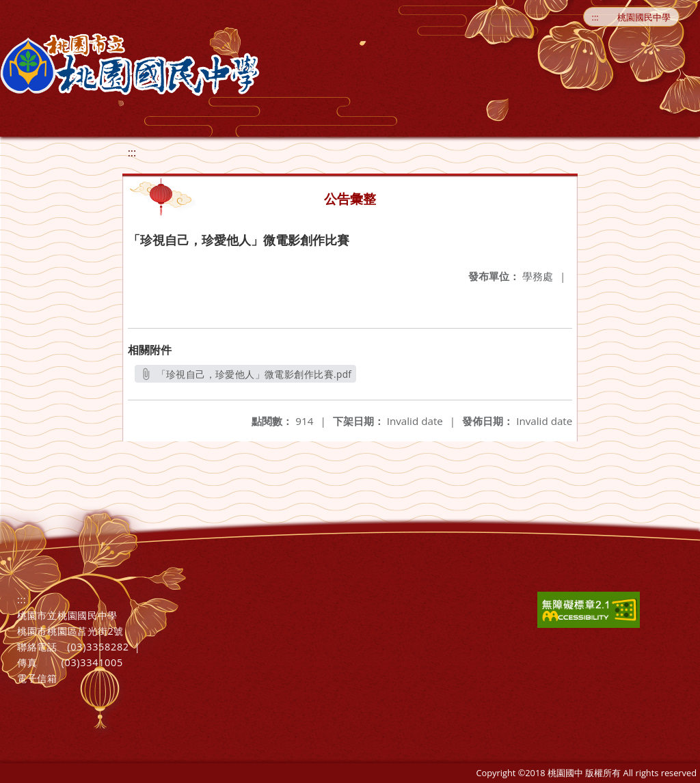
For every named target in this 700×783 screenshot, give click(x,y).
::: (595, 17)
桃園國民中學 (644, 17)
